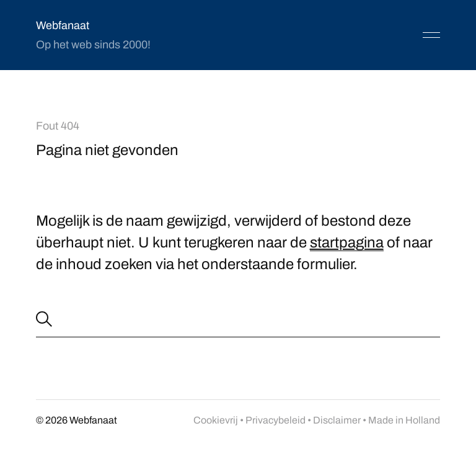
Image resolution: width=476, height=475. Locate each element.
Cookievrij (216, 420)
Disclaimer (337, 420)
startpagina (347, 242)
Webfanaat (63, 25)
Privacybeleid (275, 420)
